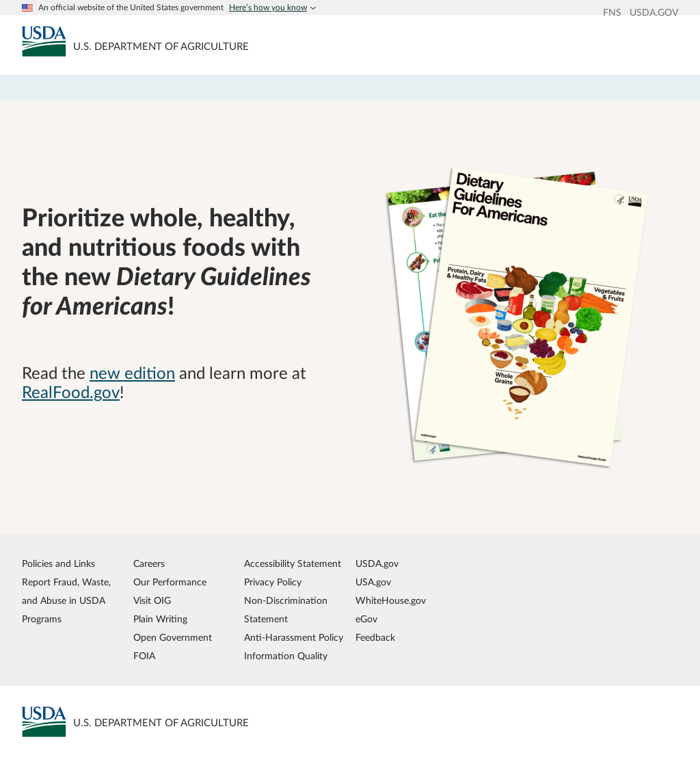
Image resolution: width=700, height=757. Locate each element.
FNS (612, 13)
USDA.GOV (654, 13)
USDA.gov (377, 564)
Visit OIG (152, 601)
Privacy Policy (273, 582)
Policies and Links (58, 564)
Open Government (173, 638)
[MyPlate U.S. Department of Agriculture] (44, 41)
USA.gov (373, 582)
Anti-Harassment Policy (294, 638)
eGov (366, 619)
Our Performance (170, 582)
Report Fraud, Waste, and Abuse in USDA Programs (66, 601)
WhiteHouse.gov (391, 601)
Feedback (375, 638)
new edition (132, 374)
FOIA (144, 656)
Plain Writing (160, 619)
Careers (149, 564)
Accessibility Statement (293, 564)
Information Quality (286, 656)
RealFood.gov (71, 393)
